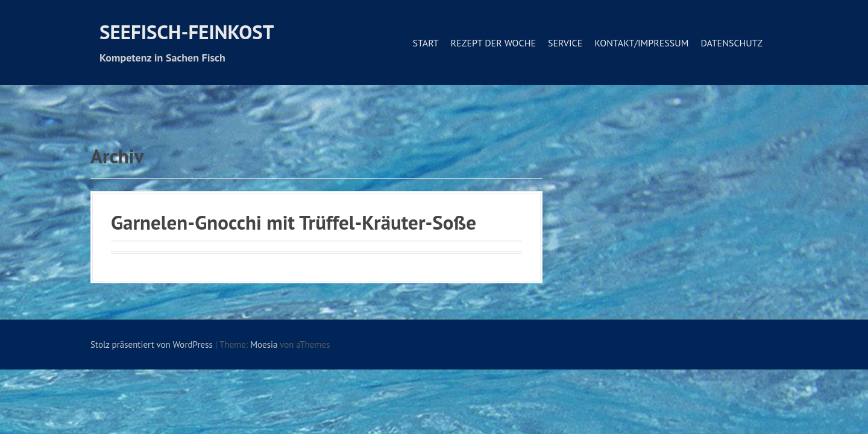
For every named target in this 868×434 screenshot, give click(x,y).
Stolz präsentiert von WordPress (152, 344)
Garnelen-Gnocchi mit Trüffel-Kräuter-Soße (294, 222)
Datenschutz (731, 43)
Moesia (264, 344)
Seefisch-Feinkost (187, 32)
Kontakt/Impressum (641, 43)
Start (425, 43)
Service (565, 43)
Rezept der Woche (493, 43)
